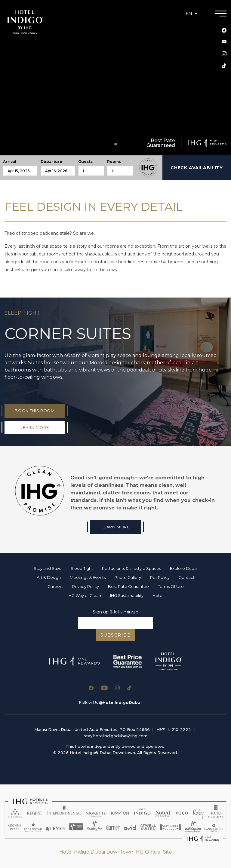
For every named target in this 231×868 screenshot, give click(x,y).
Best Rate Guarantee (128, 586)
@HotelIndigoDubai (120, 702)
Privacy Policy (86, 586)
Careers (55, 586)
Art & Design (49, 577)
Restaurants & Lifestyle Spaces (131, 568)
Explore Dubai (184, 568)
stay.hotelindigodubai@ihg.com (116, 736)
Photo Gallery (128, 577)
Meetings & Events (88, 577)
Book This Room (35, 411)
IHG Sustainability (127, 595)
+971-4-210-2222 (174, 729)
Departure (51, 162)
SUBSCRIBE (116, 635)
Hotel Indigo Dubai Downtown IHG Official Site (116, 852)
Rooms (114, 162)
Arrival (10, 162)
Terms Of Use (171, 586)
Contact (187, 577)
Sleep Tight (82, 568)
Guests (85, 162)
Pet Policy (160, 577)
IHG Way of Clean (84, 595)
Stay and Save (48, 568)
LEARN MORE (35, 427)
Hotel (158, 595)
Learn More (115, 527)
